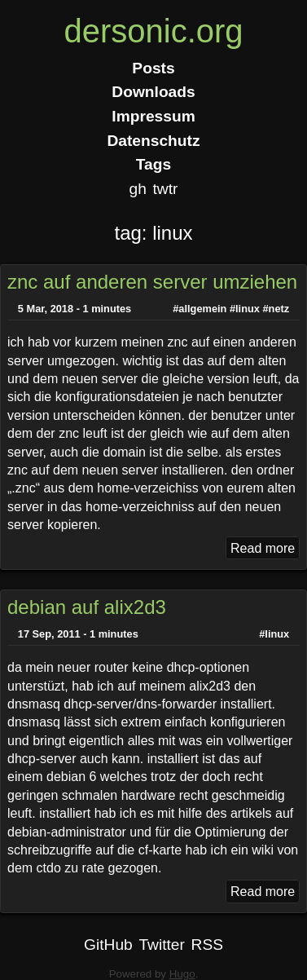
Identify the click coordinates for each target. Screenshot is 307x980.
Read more (263, 548)
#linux (245, 309)
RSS (207, 945)
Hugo (182, 974)
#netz (276, 309)
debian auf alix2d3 (87, 607)
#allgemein (200, 309)
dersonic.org (153, 31)
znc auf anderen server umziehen (152, 282)
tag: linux (153, 233)
